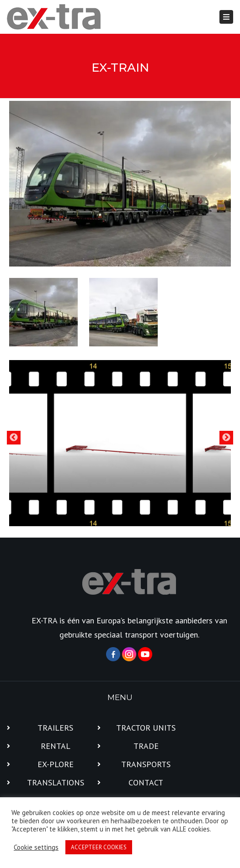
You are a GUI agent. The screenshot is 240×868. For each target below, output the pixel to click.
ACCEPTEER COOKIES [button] (99, 847)
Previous (14, 438)
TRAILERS (55, 728)
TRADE (146, 746)
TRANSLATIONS (56, 782)
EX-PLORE (56, 764)
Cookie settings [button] (36, 847)
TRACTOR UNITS (146, 728)
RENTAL (56, 746)
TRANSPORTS (146, 764)
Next (226, 438)
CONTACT (146, 782)
